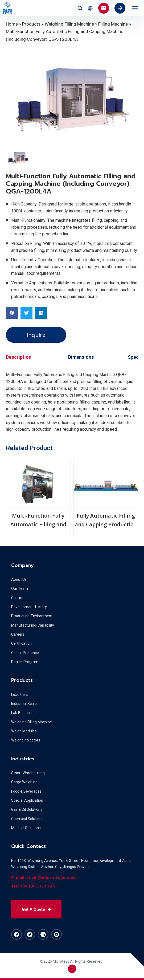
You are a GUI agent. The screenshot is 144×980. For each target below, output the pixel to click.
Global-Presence (25, 653)
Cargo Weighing (24, 782)
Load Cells (20, 695)
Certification (21, 643)
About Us (19, 579)
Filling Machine (113, 24)
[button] (12, 313)
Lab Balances (22, 713)
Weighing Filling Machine (69, 24)
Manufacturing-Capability (33, 625)
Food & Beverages (26, 791)
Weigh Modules (24, 731)
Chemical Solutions (27, 819)
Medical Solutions (26, 828)
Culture (17, 598)
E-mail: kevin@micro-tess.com (44, 878)
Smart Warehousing (28, 773)
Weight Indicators (26, 740)
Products (31, 24)
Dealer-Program (25, 662)
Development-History (29, 607)
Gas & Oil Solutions (27, 809)
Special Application (27, 800)
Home (12, 24)
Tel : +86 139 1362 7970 (34, 886)
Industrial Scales (25, 704)
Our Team (20, 588)
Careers (18, 634)
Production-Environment (32, 616)
